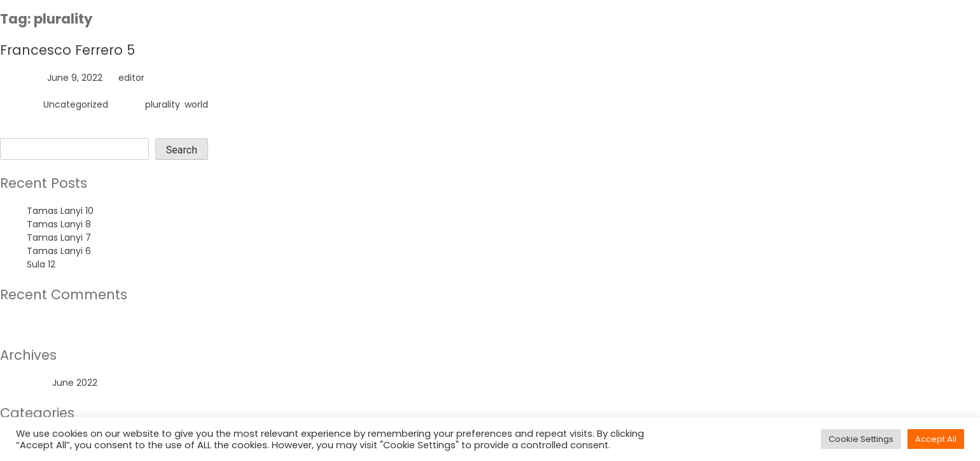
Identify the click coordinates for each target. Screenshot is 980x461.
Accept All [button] (936, 439)
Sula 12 (41, 264)
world (196, 104)
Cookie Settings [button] (861, 439)
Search (16, 131)
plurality (163, 104)
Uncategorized (76, 104)
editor (131, 78)
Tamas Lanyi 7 (59, 238)
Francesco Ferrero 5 (67, 50)
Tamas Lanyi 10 (60, 211)
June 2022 (75, 383)
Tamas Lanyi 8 (59, 224)
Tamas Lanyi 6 (59, 251)
